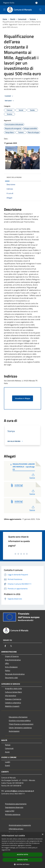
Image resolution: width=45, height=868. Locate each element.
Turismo (33, 19)
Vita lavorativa (11, 696)
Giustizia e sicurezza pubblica (20, 721)
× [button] (43, 834)
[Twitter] (11, 646)
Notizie (8, 745)
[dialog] (22, 850)
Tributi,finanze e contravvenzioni (21, 724)
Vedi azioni (10, 101)
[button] (23, 864)
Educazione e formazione (18, 717)
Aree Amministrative (13, 660)
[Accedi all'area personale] (36, 3)
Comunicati (22, 19)
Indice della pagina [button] (14, 177)
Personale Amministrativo (15, 674)
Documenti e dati (11, 678)
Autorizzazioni (14, 731)
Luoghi (8, 762)
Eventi (7, 765)
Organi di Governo (12, 656)
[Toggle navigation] (4, 10)
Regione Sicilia (9, 3)
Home (5, 19)
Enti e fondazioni (11, 667)
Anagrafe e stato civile (13, 688)
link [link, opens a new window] (9, 850)
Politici (8, 670)
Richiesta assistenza (13, 814)
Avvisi (7, 752)
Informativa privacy (16, 829)
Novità (13, 19)
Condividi (9, 96)
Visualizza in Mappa (23, 398)
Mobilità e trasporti (12, 706)
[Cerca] (40, 10)
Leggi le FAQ (10, 811)
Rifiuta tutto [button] (22, 860)
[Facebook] (5, 646)
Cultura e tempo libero (13, 692)
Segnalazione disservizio (14, 807)
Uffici (7, 663)
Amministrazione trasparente (20, 825)
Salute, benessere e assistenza (20, 728)
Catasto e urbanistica (13, 703)
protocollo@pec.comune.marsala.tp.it (20, 791)
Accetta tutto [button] (22, 855)
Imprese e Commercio (13, 699)
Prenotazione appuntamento (16, 804)
